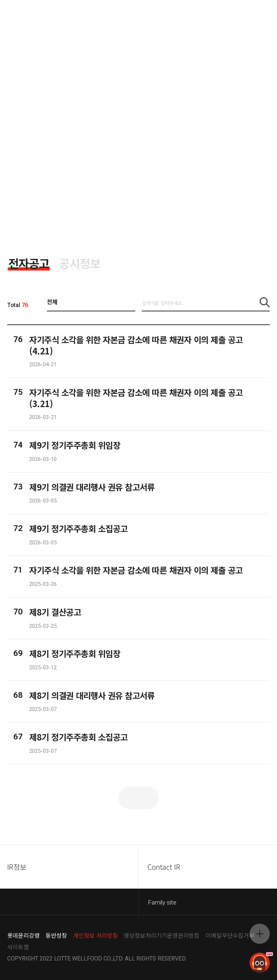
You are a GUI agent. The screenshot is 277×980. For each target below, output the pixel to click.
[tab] (29, 263)
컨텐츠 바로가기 (0, 0)
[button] (265, 302)
